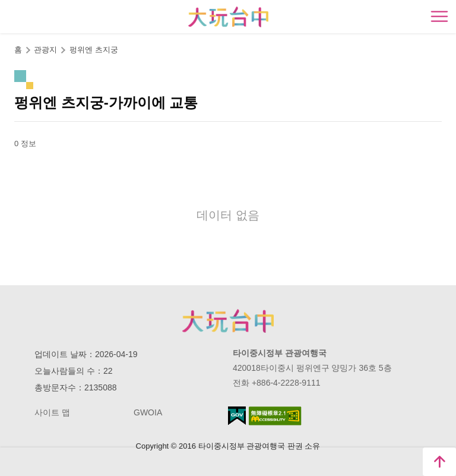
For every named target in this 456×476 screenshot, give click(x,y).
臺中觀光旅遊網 (228, 17)
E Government (237, 416)
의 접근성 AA (275, 416)
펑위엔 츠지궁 (94, 50)
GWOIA (148, 412)
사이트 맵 (52, 412)
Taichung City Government (228, 321)
